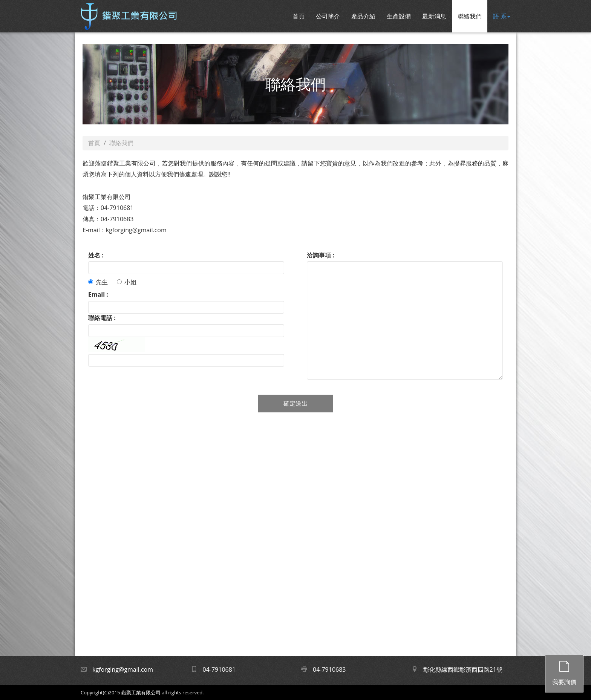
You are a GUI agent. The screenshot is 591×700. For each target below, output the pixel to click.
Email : (98, 294)
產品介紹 (363, 16)
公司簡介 (328, 16)
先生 (98, 282)
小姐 (127, 282)
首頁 (299, 16)
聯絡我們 (470, 16)
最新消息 (434, 16)
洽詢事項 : (321, 255)
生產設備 (399, 16)
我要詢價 (564, 671)
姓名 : (96, 255)
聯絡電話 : (102, 318)
